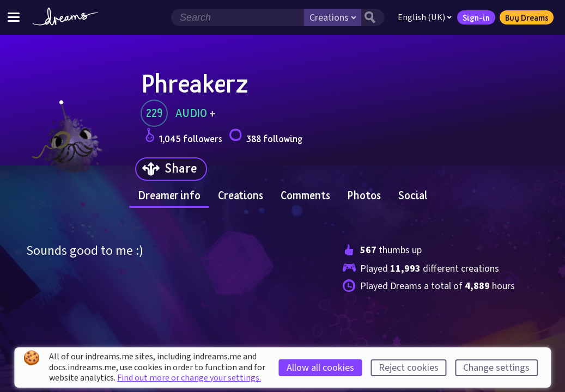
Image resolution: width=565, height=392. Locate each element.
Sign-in (476, 17)
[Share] (171, 169)
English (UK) (425, 17)
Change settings (496, 368)
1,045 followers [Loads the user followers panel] (184, 137)
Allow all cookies (320, 368)
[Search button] (373, 17)
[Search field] (238, 17)
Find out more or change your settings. (189, 378)
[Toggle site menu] (14, 17)
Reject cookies (409, 368)
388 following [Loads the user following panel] (266, 137)
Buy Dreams (527, 17)
